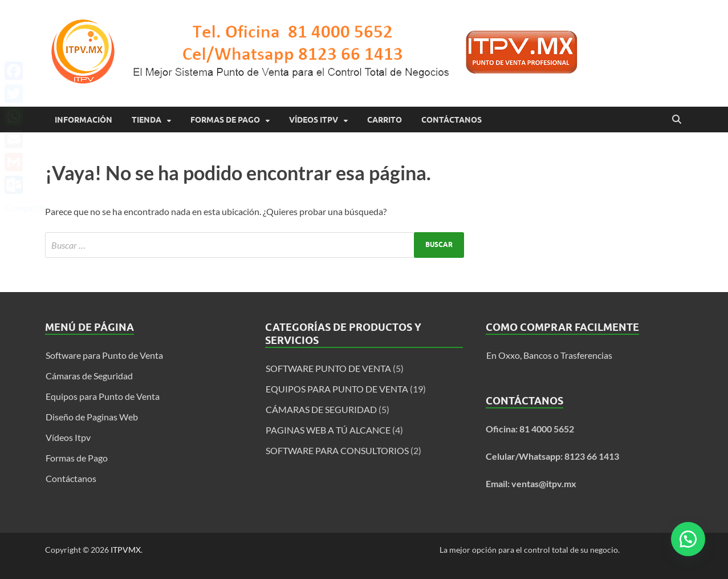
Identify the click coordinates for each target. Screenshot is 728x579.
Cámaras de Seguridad (89, 376)
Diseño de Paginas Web (92, 417)
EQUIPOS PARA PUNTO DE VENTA (337, 389)
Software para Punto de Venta (104, 355)
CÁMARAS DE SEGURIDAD (321, 409)
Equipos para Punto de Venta (103, 396)
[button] (688, 539)
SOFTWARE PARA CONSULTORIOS (337, 450)
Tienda (147, 120)
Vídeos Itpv (314, 120)
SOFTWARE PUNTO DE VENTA (328, 368)
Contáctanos (452, 120)
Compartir (25, 207)
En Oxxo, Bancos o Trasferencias (549, 355)
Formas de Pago (225, 120)
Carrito (385, 120)
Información (84, 120)
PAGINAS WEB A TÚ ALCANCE (328, 430)
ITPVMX (126, 550)
